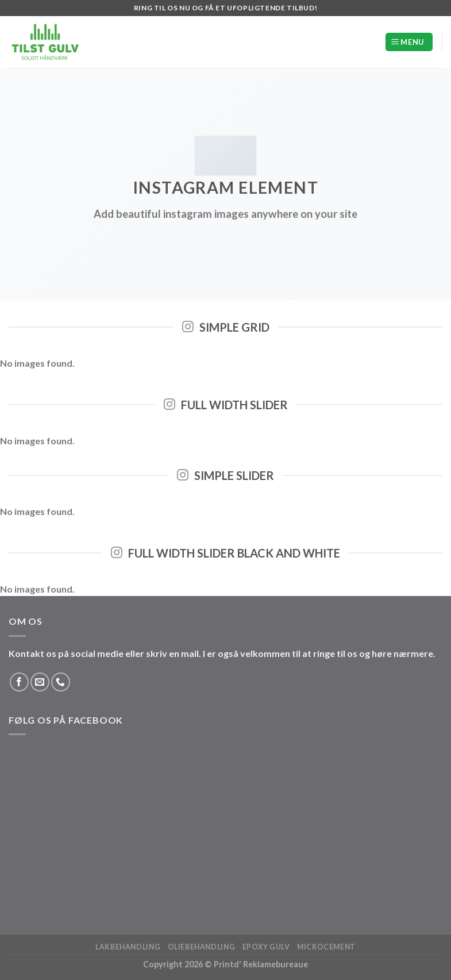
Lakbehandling (128, 947)
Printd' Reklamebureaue (261, 964)
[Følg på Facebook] (19, 682)
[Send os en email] (40, 682)
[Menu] (409, 42)
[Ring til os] (61, 682)
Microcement (326, 947)
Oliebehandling (202, 947)
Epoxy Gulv (266, 947)
